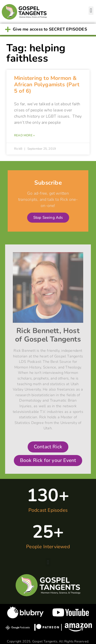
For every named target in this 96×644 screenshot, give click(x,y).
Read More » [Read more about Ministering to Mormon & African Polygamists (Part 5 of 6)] (24, 135)
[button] (91, 11)
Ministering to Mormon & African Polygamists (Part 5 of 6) (47, 84)
